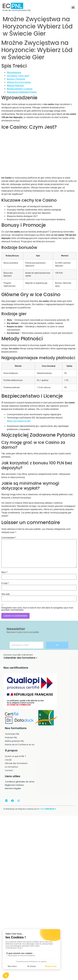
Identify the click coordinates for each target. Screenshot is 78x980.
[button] (73, 7)
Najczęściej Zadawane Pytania (22, 92)
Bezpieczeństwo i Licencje (20, 89)
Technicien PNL (12, 734)
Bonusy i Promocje (16, 79)
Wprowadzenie (14, 72)
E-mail (5, 583)
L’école (8, 760)
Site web (6, 594)
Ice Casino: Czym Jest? (18, 76)
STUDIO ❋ (47, 809)
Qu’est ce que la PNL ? (15, 756)
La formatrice (11, 767)
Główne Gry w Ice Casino (19, 82)
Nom (4, 572)
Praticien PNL (11, 738)
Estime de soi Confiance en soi (20, 745)
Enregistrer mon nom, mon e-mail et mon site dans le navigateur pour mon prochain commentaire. (37, 609)
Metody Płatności (15, 86)
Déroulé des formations (16, 763)
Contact (9, 770)
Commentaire (9, 538)
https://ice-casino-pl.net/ (19, 421)
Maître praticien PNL (14, 741)
